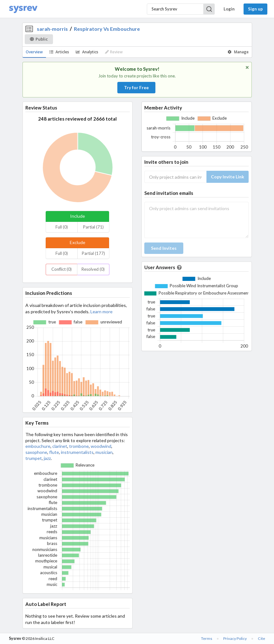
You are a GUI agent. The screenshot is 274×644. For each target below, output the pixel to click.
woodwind (101, 446)
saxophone (36, 452)
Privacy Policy (235, 638)
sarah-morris (52, 29)
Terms (207, 638)
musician (104, 452)
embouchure (38, 446)
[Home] (23, 9)
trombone (79, 446)
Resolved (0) (93, 269)
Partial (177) (93, 253)
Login (229, 9)
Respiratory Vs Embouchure (107, 29)
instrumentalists (77, 452)
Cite (261, 638)
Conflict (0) (62, 269)
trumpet (34, 458)
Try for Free (136, 87)
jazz (47, 458)
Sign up (255, 9)
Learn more (101, 312)
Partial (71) (93, 227)
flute (54, 452)
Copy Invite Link (228, 177)
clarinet (60, 446)
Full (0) (62, 227)
